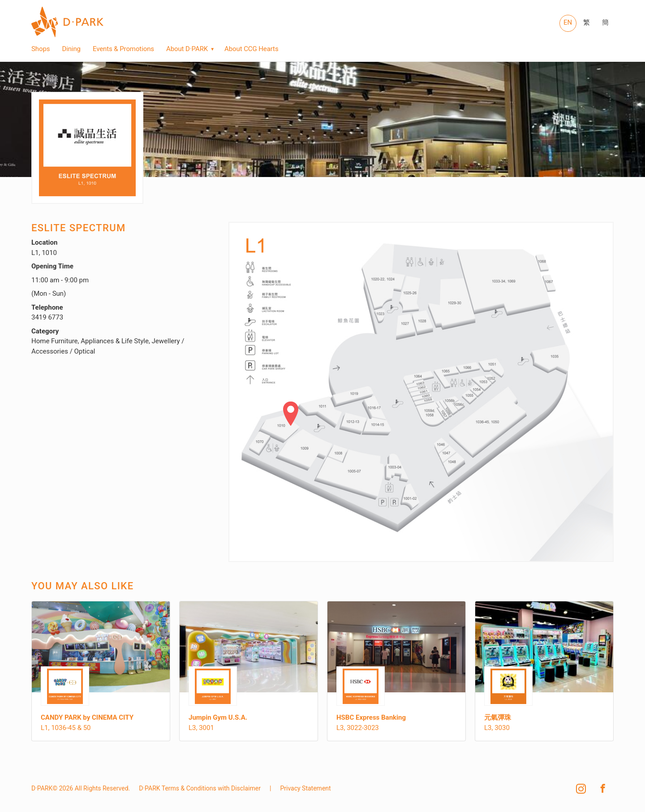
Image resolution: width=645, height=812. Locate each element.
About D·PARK (187, 49)
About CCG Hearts (251, 49)
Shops (41, 49)
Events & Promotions (123, 49)
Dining (71, 49)
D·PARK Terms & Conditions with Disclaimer (200, 788)
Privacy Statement (305, 788)
